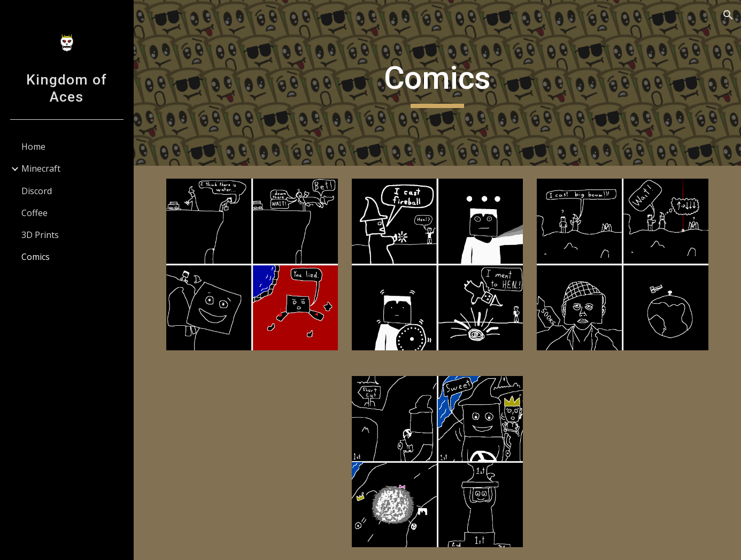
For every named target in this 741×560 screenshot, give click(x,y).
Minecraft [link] (41, 168)
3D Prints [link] (40, 235)
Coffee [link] (34, 213)
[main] (437, 83)
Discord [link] (37, 191)
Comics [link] (36, 257)
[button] (728, 15)
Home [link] (33, 147)
